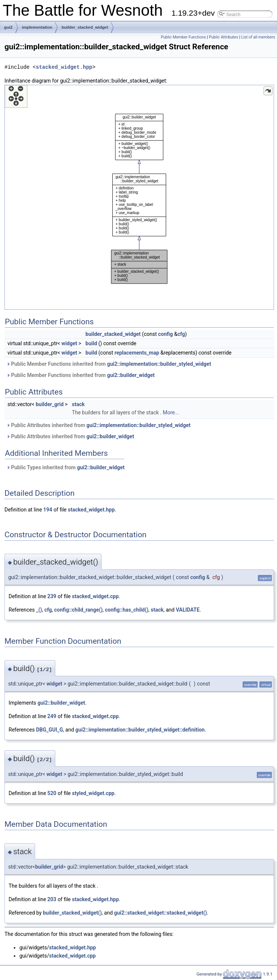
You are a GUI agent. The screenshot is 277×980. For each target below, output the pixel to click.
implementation (37, 27)
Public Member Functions (183, 37)
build (91, 343)
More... (171, 412)
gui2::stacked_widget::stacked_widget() (161, 913)
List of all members (258, 37)
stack (78, 404)
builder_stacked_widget (85, 27)
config (165, 334)
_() (39, 610)
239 (52, 596)
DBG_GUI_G (49, 730)
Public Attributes (223, 37)
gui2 (8, 27)
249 (52, 716)
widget (69, 343)
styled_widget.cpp (93, 793)
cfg (181, 334)
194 (48, 510)
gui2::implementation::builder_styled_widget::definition (140, 730)
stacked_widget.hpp (64, 67)
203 (52, 899)
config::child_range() (78, 610)
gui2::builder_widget (131, 375)
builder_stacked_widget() (72, 913)
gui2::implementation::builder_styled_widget (159, 364)
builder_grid (50, 404)
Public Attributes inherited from (98, 425)
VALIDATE (188, 610)
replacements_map (137, 353)
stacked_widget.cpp (95, 596)
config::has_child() (127, 610)
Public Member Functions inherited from (109, 364)
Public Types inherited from (66, 467)
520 (52, 793)
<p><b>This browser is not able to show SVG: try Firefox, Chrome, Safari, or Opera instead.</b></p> (139, 197)
